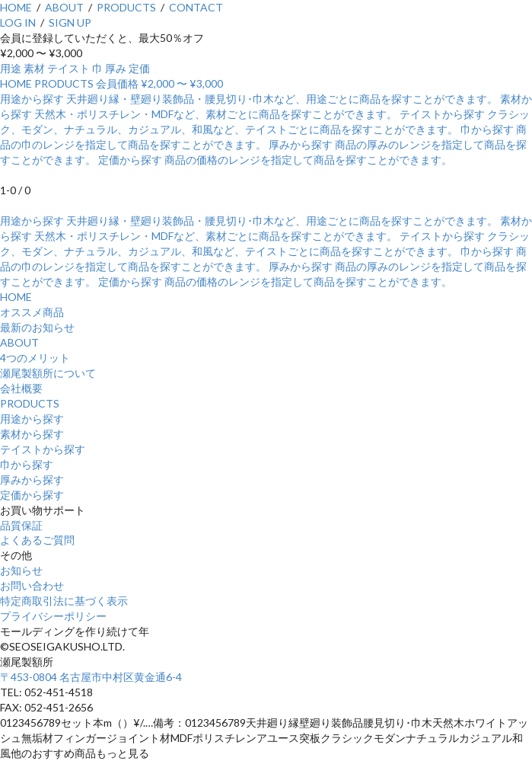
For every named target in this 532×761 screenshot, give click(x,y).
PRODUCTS (126, 7)
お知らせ (21, 570)
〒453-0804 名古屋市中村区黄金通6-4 (91, 677)
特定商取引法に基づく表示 (64, 601)
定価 (139, 68)
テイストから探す (43, 449)
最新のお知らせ (37, 327)
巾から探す (27, 464)
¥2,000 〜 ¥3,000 (182, 83)
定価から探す (32, 495)
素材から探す (32, 434)
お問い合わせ (32, 585)
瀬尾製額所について (48, 373)
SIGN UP (70, 22)
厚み (116, 68)
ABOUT (64, 7)
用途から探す (32, 419)
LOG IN (18, 22)
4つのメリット (35, 358)
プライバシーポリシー (53, 616)
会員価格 (117, 83)
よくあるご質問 (37, 540)
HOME (16, 7)
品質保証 (21, 525)
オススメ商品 (32, 312)
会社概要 (21, 388)
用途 (11, 68)
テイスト (68, 68)
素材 (34, 68)
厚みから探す (32, 480)
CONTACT (196, 7)
